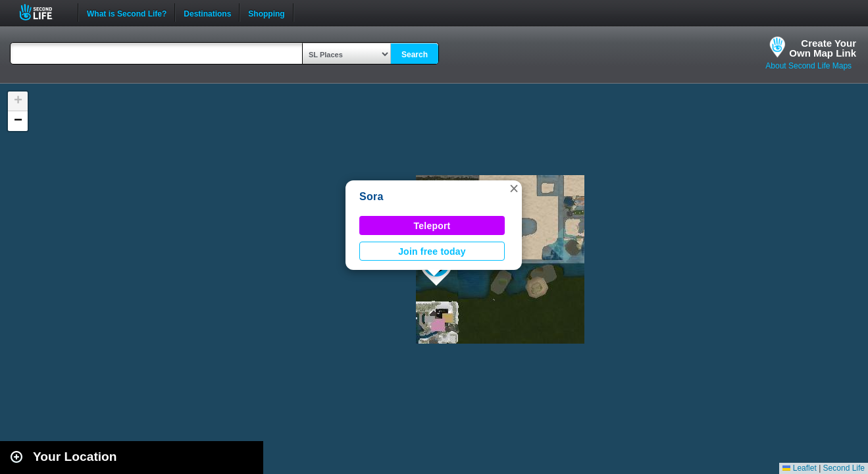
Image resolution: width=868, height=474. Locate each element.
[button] (514, 188)
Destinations (207, 13)
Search (415, 55)
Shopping (266, 13)
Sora (371, 197)
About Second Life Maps (808, 66)
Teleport (432, 226)
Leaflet (799, 468)
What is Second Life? (127, 13)
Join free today (432, 251)
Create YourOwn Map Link (823, 48)
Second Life (43, 12)
